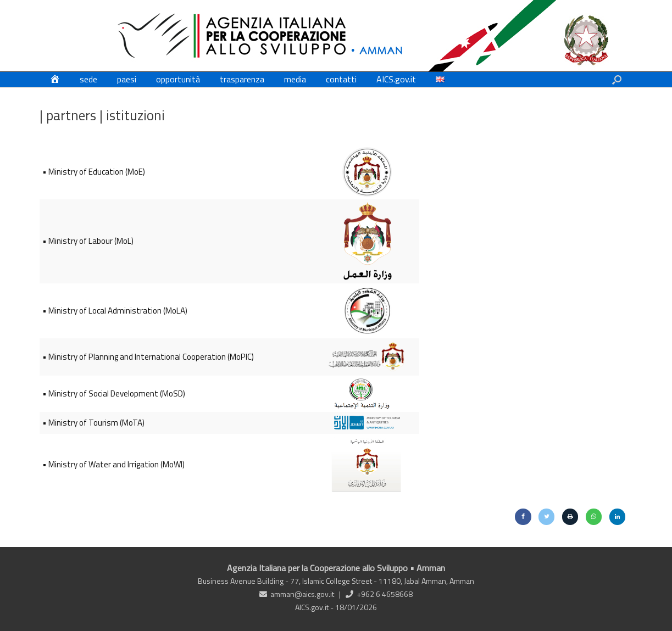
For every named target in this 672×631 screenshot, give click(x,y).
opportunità (178, 79)
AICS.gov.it (396, 79)
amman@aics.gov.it (302, 594)
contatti (341, 79)
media (295, 79)
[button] (617, 79)
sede (88, 79)
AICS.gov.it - (315, 607)
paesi (127, 79)
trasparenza (242, 79)
